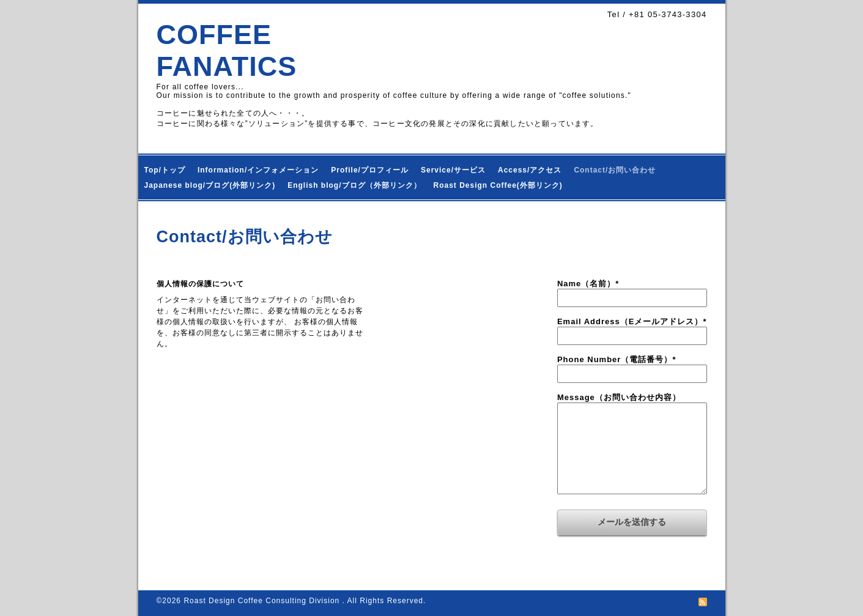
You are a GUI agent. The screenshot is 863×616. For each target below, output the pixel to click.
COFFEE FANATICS (227, 50)
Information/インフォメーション (258, 170)
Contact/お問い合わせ (615, 170)
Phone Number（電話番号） (617, 359)
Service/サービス (453, 170)
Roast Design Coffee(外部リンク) (498, 185)
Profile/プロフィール (370, 170)
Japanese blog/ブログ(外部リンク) (210, 185)
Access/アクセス (530, 170)
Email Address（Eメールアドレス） (632, 321)
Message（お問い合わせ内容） (619, 397)
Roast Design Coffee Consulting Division (263, 601)
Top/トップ (165, 170)
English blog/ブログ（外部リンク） (354, 185)
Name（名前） (588, 284)
